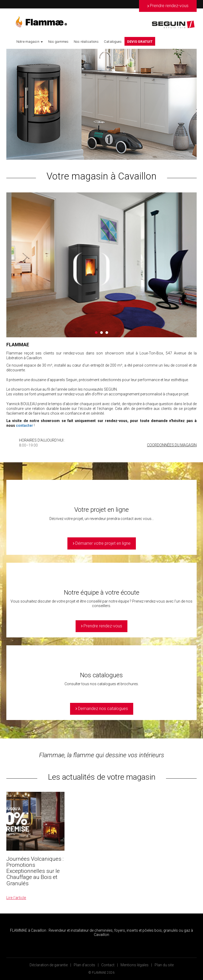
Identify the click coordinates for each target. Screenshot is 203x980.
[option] (101, 104)
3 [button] (107, 333)
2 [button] (101, 333)
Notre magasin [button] (30, 42)
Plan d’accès (84, 965)
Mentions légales (135, 965)
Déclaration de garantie (49, 965)
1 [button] (96, 333)
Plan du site (164, 965)
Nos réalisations (86, 42)
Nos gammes (58, 42)
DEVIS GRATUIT (140, 42)
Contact (108, 965)
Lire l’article (16, 898)
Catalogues (113, 42)
